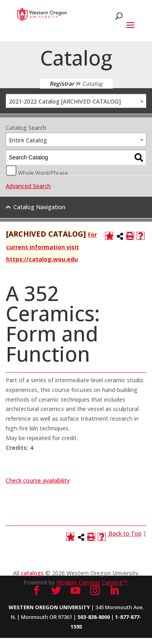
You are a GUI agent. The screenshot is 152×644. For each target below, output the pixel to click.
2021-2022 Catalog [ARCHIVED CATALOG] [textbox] (65, 101)
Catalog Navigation (39, 207)
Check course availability (38, 480)
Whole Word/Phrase (43, 172)
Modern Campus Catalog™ (92, 582)
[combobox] (76, 101)
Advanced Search (28, 186)
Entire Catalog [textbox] (28, 140)
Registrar (62, 84)
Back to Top (125, 533)
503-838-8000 (94, 617)
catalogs (32, 573)
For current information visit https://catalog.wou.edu (51, 247)
